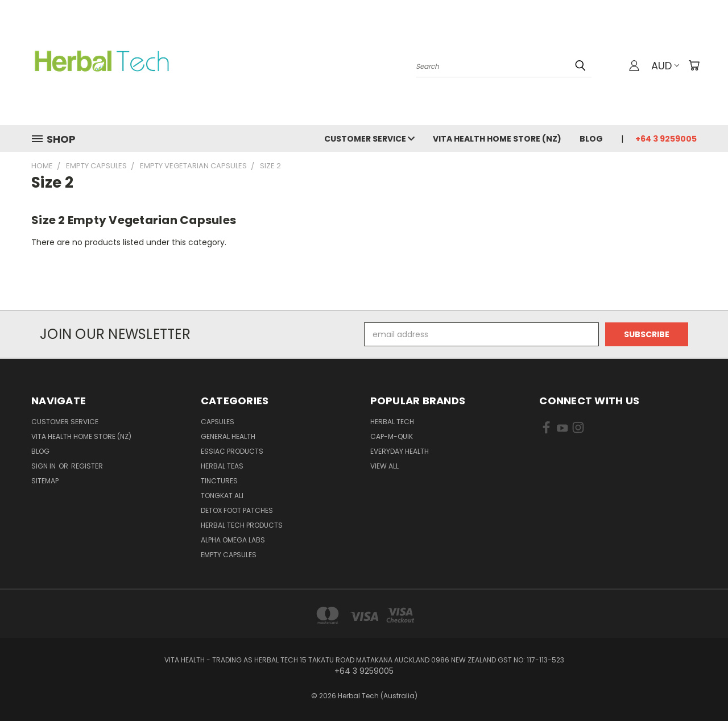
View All (384, 466)
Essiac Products (232, 451)
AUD (665, 66)
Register (87, 466)
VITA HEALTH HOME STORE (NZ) (497, 139)
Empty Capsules (229, 555)
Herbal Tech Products (242, 525)
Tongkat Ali (222, 496)
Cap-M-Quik (392, 436)
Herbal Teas (222, 466)
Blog (591, 139)
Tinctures (219, 481)
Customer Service (369, 139)
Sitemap (45, 481)
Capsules (218, 422)
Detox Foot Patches (237, 510)
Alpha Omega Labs (233, 540)
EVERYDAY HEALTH (400, 451)
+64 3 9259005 (666, 139)
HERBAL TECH (392, 422)
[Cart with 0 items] (694, 65)
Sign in (44, 466)
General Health (228, 436)
